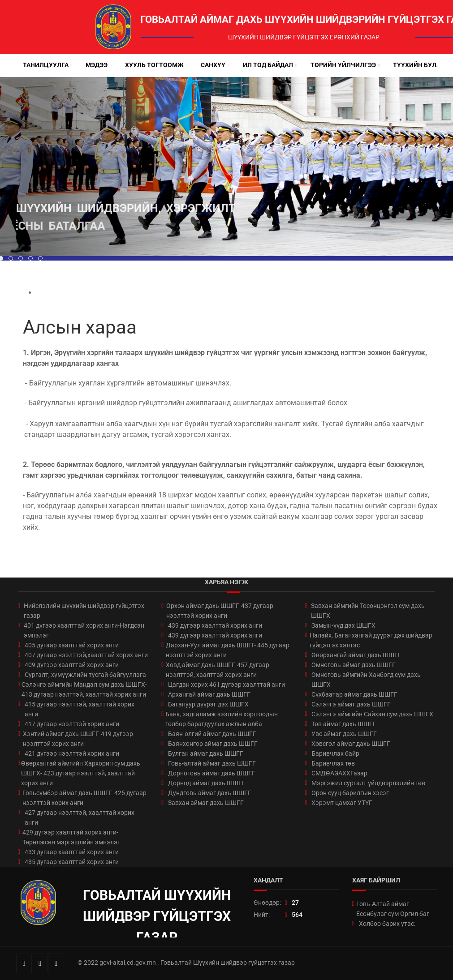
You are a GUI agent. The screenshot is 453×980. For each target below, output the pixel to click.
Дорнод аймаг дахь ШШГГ (207, 783)
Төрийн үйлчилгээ (343, 65)
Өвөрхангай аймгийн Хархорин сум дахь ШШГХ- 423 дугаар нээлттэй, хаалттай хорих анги (81, 773)
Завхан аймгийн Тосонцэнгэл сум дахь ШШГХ (368, 611)
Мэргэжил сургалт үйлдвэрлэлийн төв (368, 783)
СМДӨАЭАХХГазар (339, 773)
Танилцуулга (46, 65)
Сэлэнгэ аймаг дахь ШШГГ (351, 704)
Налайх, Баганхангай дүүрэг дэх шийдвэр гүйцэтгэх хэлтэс (371, 640)
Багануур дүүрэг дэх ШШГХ (208, 704)
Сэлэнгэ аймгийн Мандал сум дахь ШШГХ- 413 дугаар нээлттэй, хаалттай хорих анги (84, 689)
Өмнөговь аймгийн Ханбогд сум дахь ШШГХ (366, 680)
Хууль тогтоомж (154, 65)
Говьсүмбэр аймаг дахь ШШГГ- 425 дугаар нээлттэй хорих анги (84, 798)
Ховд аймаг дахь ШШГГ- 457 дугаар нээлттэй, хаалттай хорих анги (218, 670)
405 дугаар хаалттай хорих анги (72, 645)
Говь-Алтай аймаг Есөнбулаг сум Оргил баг (393, 909)
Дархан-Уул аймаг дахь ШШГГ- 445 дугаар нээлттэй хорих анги (228, 650)
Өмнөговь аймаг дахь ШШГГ (354, 665)
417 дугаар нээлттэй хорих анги (72, 724)
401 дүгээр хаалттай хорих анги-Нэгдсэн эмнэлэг (84, 630)
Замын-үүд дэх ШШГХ (343, 625)
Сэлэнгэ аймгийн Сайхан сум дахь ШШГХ (372, 714)
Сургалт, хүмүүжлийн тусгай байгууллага (85, 675)
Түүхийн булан (419, 65)
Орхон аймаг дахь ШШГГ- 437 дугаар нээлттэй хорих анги (220, 611)
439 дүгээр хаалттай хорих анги (215, 625)
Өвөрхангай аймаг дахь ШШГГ (356, 655)
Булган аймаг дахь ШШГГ (206, 753)
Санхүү (213, 65)
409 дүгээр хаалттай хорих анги (72, 665)
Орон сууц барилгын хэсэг (350, 793)
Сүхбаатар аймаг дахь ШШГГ (354, 694)
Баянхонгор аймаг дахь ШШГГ (213, 744)
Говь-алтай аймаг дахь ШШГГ (212, 763)
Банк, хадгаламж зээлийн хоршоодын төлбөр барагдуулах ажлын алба (222, 719)
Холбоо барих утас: (387, 924)
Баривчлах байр (335, 753)
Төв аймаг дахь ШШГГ (344, 724)
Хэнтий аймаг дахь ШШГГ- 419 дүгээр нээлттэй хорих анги (78, 739)
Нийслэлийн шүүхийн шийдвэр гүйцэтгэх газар (84, 611)
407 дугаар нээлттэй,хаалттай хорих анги (86, 655)
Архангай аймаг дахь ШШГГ (209, 694)
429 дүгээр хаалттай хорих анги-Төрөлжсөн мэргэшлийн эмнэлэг (71, 837)
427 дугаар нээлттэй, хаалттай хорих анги (80, 817)
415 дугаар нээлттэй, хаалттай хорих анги (80, 709)
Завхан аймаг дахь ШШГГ (206, 803)
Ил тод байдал (268, 65)
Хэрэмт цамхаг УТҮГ (342, 803)
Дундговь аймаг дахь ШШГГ (210, 793)
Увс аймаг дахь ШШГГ (344, 734)
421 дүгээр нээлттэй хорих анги (72, 753)
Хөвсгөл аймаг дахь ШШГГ (351, 744)
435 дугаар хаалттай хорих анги (72, 862)
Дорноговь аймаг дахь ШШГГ (212, 773)
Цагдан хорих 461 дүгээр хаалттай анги (226, 685)
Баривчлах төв (333, 763)
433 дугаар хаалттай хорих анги (72, 852)
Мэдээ (97, 65)
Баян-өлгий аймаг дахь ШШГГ (212, 734)
